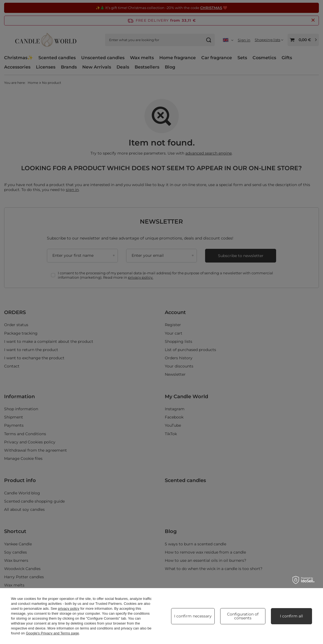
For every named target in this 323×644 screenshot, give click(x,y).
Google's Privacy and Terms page (52, 633)
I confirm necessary (193, 616)
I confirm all (291, 616)
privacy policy (69, 609)
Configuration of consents (243, 616)
